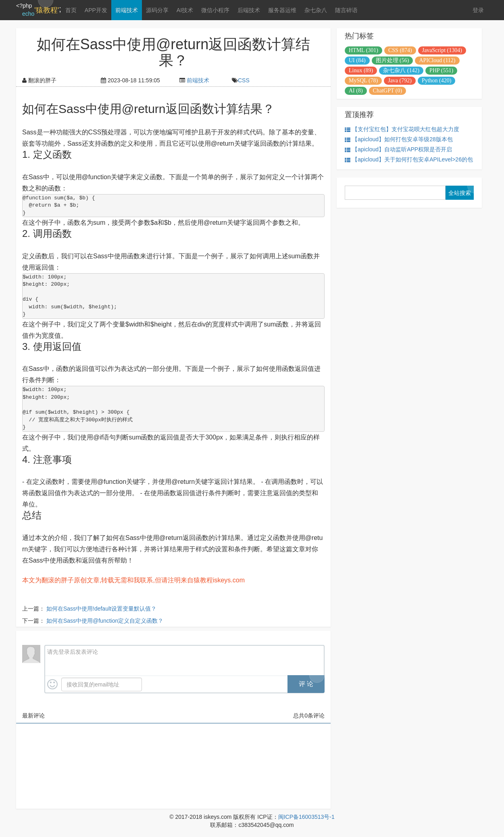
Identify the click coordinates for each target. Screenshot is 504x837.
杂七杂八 (316, 10)
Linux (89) (361, 70)
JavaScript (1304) (442, 50)
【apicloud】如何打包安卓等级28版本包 (399, 139)
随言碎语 (346, 10)
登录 (478, 10)
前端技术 (127, 10)
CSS (244, 80)
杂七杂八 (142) (401, 70)
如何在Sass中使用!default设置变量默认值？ (101, 609)
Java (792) (400, 81)
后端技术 (249, 10)
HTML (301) (363, 50)
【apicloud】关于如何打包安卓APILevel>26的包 (409, 160)
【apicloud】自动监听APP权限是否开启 (398, 150)
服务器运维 (282, 10)
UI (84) (357, 60)
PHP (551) (441, 70)
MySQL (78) (363, 81)
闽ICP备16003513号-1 (306, 817)
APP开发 (96, 10)
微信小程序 (215, 10)
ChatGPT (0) (387, 91)
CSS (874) (400, 50)
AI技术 (185, 10)
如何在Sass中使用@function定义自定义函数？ (105, 621)
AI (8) (356, 91)
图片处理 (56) (393, 60)
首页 (71, 10)
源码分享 (157, 10)
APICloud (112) (437, 60)
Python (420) (437, 81)
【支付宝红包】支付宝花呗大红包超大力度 (402, 129)
